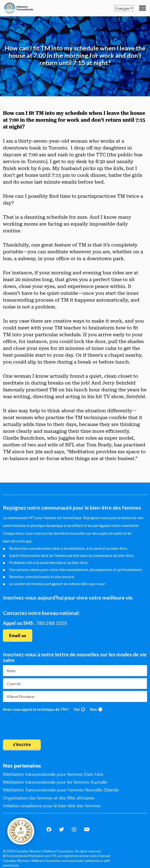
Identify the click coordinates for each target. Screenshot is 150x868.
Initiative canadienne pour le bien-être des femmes (52, 806)
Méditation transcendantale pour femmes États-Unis (53, 774)
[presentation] (40, 726)
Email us (18, 635)
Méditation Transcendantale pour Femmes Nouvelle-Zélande (61, 790)
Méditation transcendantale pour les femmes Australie (55, 782)
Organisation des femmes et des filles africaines (49, 798)
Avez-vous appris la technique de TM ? (36, 709)
